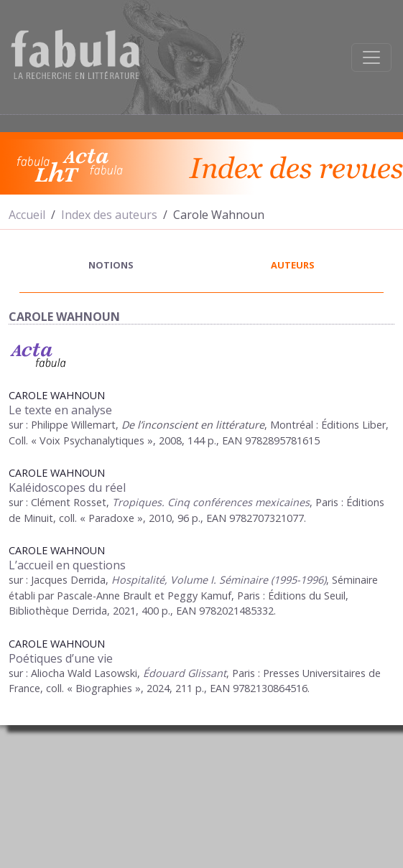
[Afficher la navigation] (371, 57)
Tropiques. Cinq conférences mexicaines (211, 502)
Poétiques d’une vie (61, 658)
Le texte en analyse (60, 410)
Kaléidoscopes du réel (67, 487)
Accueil (27, 215)
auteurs (293, 265)
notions (111, 265)
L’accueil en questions (67, 565)
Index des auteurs (109, 215)
